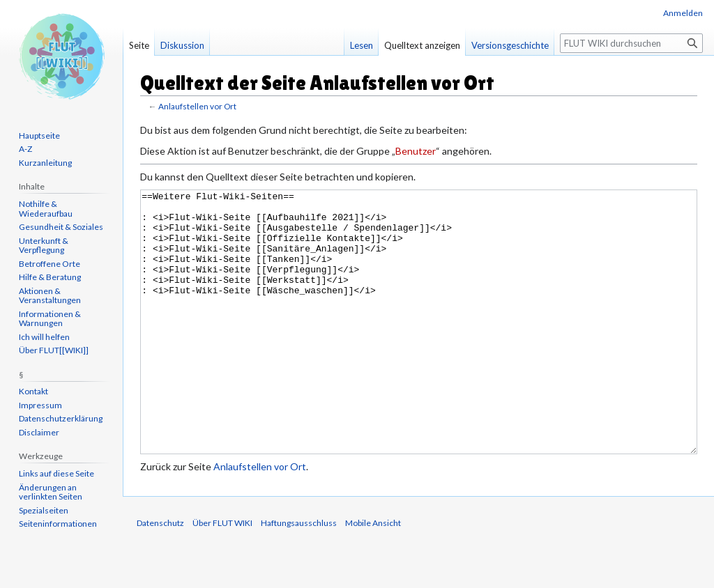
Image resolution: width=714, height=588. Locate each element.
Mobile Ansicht (373, 575)
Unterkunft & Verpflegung (44, 246)
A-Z (25, 149)
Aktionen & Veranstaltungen (50, 296)
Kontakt (33, 391)
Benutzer (416, 151)
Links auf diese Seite (56, 473)
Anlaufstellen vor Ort (197, 106)
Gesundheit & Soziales (61, 227)
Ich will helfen (44, 337)
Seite (139, 45)
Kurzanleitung (45, 163)
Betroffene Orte (50, 264)
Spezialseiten (44, 510)
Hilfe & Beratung (50, 277)
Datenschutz (160, 575)
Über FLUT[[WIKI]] (54, 350)
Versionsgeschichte (510, 45)
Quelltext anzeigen (422, 45)
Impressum (40, 405)
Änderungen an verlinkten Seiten (51, 492)
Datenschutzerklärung (61, 418)
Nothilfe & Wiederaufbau (46, 209)
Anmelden (683, 13)
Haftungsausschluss (299, 575)
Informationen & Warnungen (50, 319)
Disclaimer (39, 432)
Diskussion (182, 45)
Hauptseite (39, 136)
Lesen (362, 45)
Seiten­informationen (58, 524)
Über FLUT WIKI (222, 575)
